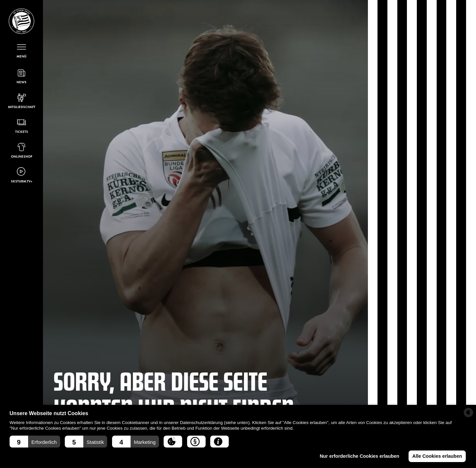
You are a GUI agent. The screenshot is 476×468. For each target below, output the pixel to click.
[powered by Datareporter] (468, 412)
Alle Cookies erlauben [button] (437, 456)
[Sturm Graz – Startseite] (21, 21)
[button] (35, 442)
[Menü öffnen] (21, 50)
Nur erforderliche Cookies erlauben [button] (359, 456)
